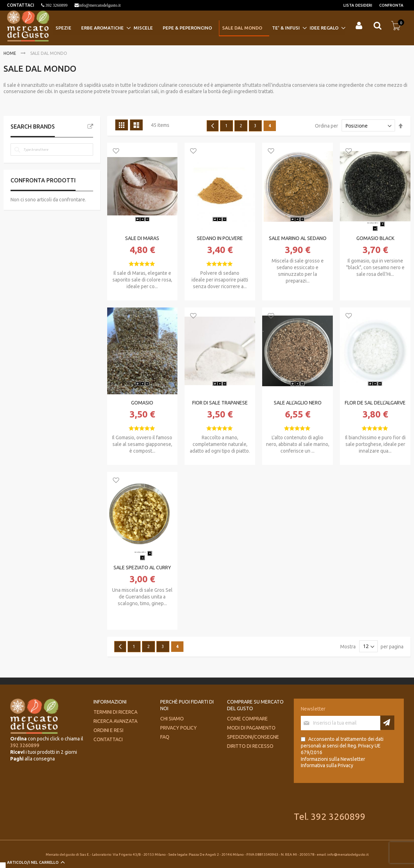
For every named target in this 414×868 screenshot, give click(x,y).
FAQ (165, 737)
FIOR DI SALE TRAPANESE (220, 403)
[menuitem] (66, 28)
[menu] (199, 28)
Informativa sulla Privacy (327, 765)
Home (10, 53)
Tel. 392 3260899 (330, 817)
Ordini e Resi (108, 730)
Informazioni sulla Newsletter (333, 759)
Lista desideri (358, 5)
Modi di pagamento (251, 728)
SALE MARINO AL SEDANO (298, 238)
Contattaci (108, 739)
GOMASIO (142, 403)
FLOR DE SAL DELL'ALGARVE (375, 403)
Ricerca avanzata (115, 721)
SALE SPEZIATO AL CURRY (142, 568)
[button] (116, 151)
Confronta (391, 5)
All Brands (90, 127)
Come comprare (247, 719)
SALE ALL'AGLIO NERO (298, 403)
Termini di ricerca (115, 712)
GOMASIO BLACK (375, 238)
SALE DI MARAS (142, 238)
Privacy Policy (179, 728)
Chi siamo (172, 719)
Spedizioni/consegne (253, 737)
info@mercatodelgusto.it (100, 5)
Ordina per (326, 126)
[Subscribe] (387, 723)
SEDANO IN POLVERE (220, 238)
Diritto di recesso (250, 746)
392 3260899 (56, 5)
